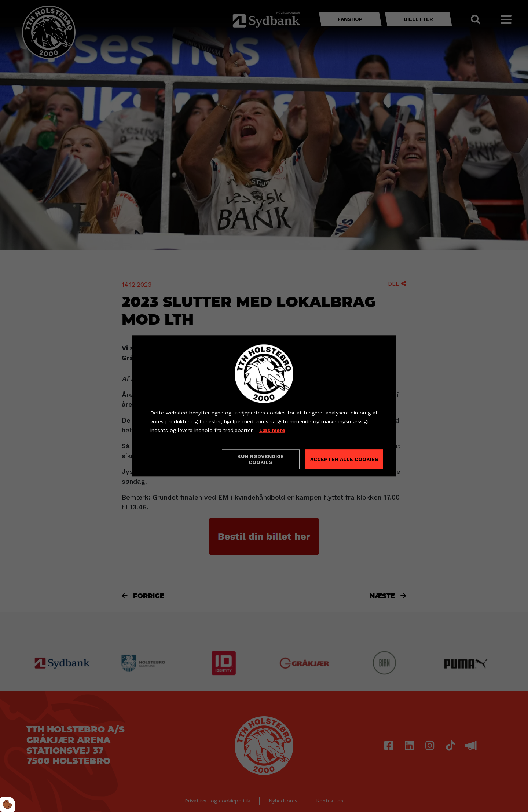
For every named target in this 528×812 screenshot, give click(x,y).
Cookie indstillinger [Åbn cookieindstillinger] (176, 459)
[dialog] (264, 406)
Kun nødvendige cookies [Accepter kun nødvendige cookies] (261, 460)
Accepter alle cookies (344, 460)
